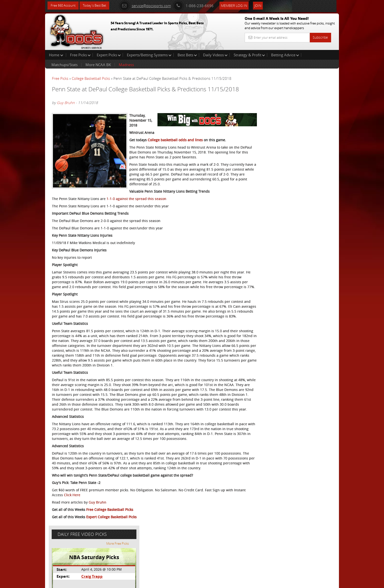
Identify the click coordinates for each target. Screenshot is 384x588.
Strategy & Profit (249, 55)
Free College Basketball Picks (110, 558)
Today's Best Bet (98, 6)
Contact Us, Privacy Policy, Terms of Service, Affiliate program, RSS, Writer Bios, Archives (221, 582)
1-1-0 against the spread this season (136, 217)
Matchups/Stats (65, 65)
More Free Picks (317, 81)
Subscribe (320, 37)
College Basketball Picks (91, 78)
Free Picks (80, 55)
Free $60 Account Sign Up (290, 172)
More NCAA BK (98, 65)
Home (56, 55)
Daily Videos (215, 55)
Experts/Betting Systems (149, 55)
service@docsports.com (151, 5)
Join (264, 5)
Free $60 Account (64, 6)
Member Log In (240, 5)
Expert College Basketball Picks (111, 565)
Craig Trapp (288, 114)
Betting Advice (285, 55)
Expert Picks (109, 55)
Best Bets (187, 55)
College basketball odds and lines (175, 154)
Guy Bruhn (66, 109)
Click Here (85, 543)
